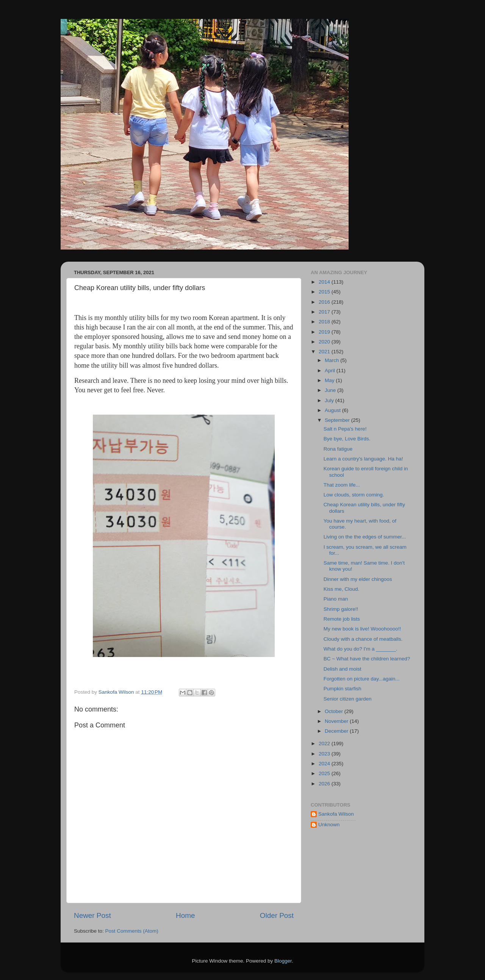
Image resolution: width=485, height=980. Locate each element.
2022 (325, 744)
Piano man (336, 599)
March (332, 360)
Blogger (283, 961)
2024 (325, 764)
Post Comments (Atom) (132, 931)
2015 (325, 292)
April (331, 371)
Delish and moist (343, 669)
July (330, 400)
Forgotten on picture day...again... (362, 679)
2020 (325, 342)
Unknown (329, 825)
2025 (325, 773)
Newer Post (92, 915)
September (338, 420)
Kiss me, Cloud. (342, 589)
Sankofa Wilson (336, 814)
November (337, 721)
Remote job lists (342, 619)
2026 (325, 784)
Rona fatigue (338, 449)
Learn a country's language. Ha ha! (363, 459)
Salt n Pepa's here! (345, 429)
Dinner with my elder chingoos (358, 579)
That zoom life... (342, 485)
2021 (325, 352)
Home (185, 915)
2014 (325, 282)
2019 (325, 332)
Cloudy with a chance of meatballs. (363, 639)
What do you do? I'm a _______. (361, 649)
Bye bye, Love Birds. (347, 439)
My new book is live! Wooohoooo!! (362, 629)
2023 (325, 754)
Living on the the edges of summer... (365, 537)
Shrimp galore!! (341, 609)
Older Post (277, 915)
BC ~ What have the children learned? (367, 659)
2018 (325, 322)
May (330, 380)
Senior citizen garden (348, 699)
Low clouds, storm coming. (354, 495)
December (337, 731)
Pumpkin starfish (343, 689)
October (335, 711)
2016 (325, 302)
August (333, 410)
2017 (325, 312)
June (331, 390)
